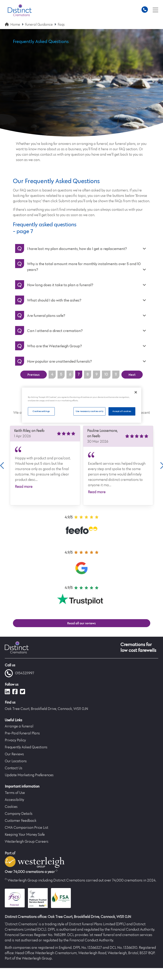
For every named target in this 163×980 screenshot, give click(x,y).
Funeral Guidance (39, 25)
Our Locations (16, 761)
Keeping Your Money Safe (25, 835)
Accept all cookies (122, 411)
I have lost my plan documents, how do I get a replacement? (77, 249)
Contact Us (14, 768)
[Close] (136, 392)
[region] (82, 405)
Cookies (11, 807)
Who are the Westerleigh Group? (54, 346)
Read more (24, 487)
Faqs (61, 25)
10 (106, 375)
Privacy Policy (15, 740)
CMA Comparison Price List (26, 828)
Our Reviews (14, 754)
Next (132, 375)
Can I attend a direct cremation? (55, 331)
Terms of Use (15, 793)
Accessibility (14, 800)
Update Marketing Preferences (29, 775)
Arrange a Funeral (19, 726)
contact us (120, 210)
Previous (34, 375)
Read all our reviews (81, 623)
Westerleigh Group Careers (27, 842)
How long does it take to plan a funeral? (60, 285)
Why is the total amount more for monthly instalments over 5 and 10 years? (84, 267)
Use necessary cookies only (89, 411)
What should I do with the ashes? (54, 300)
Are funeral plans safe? (46, 315)
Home (15, 25)
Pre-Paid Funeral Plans (22, 733)
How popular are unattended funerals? (59, 361)
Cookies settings (41, 411)
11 (116, 375)
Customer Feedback (21, 821)
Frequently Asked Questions (26, 747)
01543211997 (20, 673)
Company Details (19, 814)
